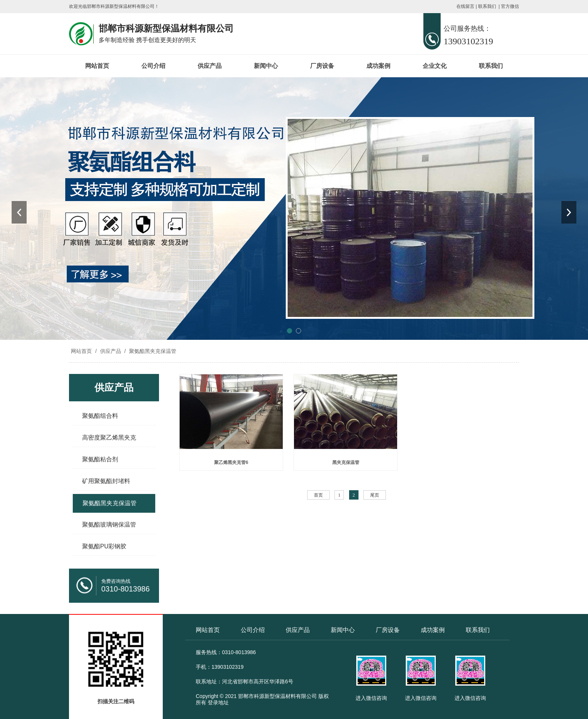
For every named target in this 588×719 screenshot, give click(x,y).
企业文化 (435, 66)
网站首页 (97, 66)
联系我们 (487, 6)
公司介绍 (153, 66)
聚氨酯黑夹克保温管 (152, 351)
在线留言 (465, 6)
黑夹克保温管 (346, 462)
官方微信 (510, 6)
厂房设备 (322, 66)
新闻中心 (266, 66)
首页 (318, 495)
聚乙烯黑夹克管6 (231, 462)
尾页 (375, 495)
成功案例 (378, 66)
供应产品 (210, 66)
